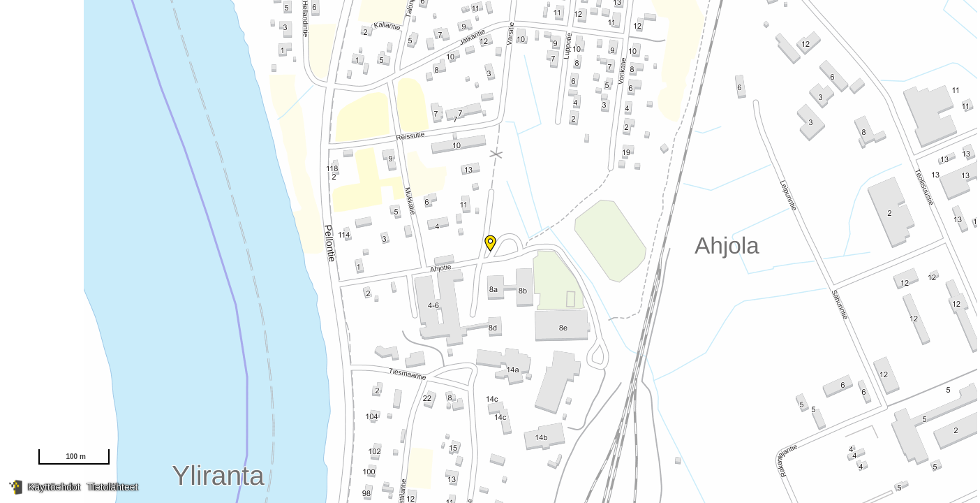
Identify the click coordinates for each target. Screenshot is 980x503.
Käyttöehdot (54, 487)
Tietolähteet (113, 487)
